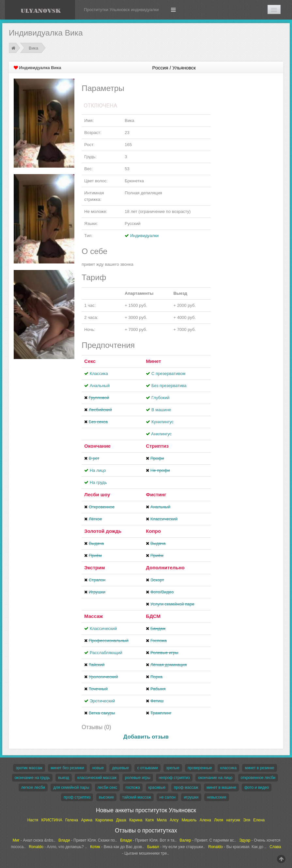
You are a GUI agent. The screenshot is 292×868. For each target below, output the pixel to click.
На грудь (98, 482)
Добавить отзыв (146, 737)
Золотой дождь (103, 531)
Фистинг (156, 494)
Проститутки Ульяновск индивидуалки (121, 10)
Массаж (93, 616)
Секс (90, 361)
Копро (153, 531)
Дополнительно (165, 568)
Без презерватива (169, 386)
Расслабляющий (106, 653)
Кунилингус (162, 422)
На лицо (98, 470)
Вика (33, 48)
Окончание (97, 446)
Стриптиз (157, 446)
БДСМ (153, 616)
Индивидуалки (144, 236)
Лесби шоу (97, 494)
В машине (161, 410)
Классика (99, 374)
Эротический (102, 701)
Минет (153, 361)
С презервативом (168, 374)
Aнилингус (161, 434)
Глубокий (160, 398)
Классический (103, 629)
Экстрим (94, 568)
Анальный (100, 386)
